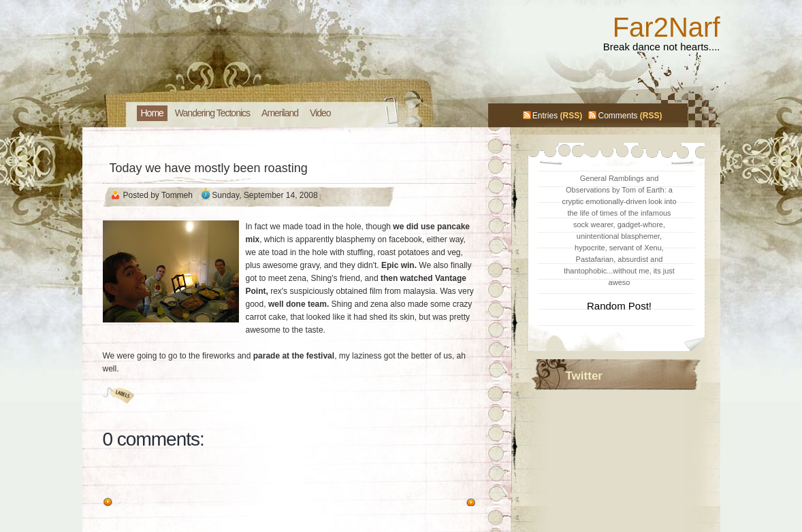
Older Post (136, 503)
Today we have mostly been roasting (209, 168)
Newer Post (441, 503)
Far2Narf (667, 27)
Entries (545, 116)
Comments (617, 116)
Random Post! (619, 306)
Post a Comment (133, 482)
